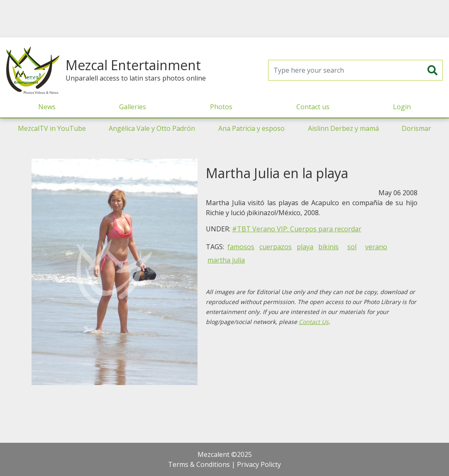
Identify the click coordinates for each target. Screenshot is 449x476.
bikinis (328, 247)
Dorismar (416, 128)
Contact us (313, 107)
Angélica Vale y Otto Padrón (152, 128)
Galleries (133, 107)
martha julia (226, 260)
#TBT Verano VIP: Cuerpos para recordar (297, 229)
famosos (241, 247)
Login (402, 107)
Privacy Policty (259, 464)
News (47, 107)
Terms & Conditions (199, 464)
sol (352, 247)
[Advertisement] (224, 19)
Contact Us (314, 322)
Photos (221, 107)
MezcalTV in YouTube (52, 128)
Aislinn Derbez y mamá (343, 128)
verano (376, 247)
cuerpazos (276, 247)
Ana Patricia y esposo (251, 128)
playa (305, 247)
